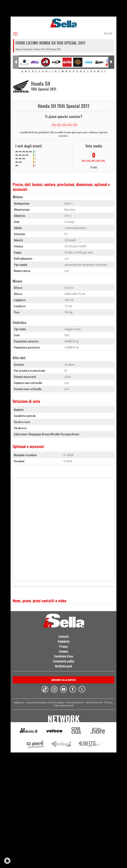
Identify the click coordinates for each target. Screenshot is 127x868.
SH (43, 49)
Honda (37, 49)
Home (18, 49)
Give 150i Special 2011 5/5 (75, 125)
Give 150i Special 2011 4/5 (70, 125)
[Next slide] (111, 62)
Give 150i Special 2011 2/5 (59, 125)
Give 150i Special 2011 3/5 (65, 125)
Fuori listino (27, 49)
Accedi (108, 33)
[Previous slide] (16, 62)
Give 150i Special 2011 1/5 (54, 125)
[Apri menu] (15, 33)
